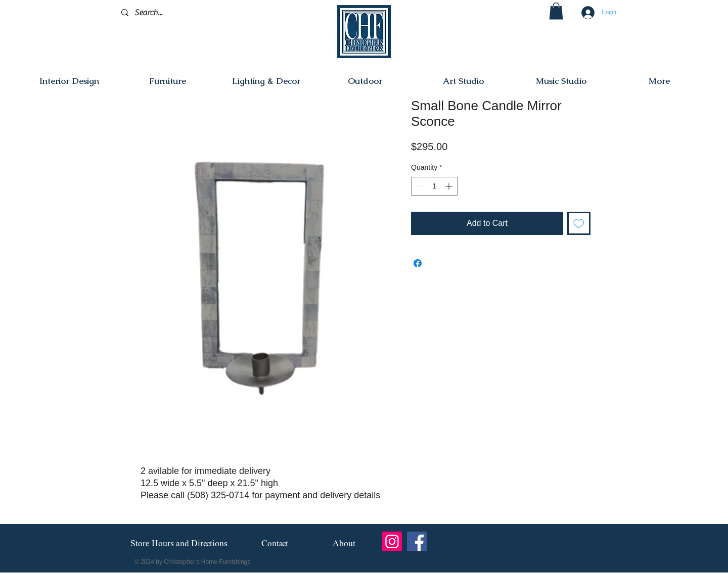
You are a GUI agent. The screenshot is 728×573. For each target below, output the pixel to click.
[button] (556, 11)
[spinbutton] (434, 186)
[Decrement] (419, 186)
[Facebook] (417, 541)
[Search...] (169, 13)
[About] (344, 544)
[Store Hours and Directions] (179, 544)
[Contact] (275, 544)
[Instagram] (392, 541)
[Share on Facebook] (418, 263)
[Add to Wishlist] (579, 223)
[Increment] (450, 186)
